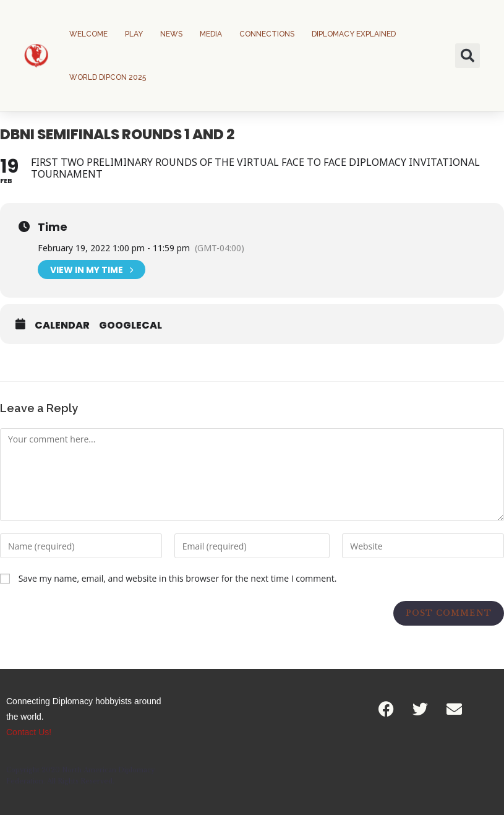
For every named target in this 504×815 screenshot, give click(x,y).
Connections (267, 34)
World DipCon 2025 (108, 77)
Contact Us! (29, 732)
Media (211, 34)
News (171, 34)
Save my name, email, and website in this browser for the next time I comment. (178, 578)
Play (134, 34)
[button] (468, 56)
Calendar (62, 326)
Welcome (88, 34)
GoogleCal (130, 326)
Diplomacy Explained (354, 34)
